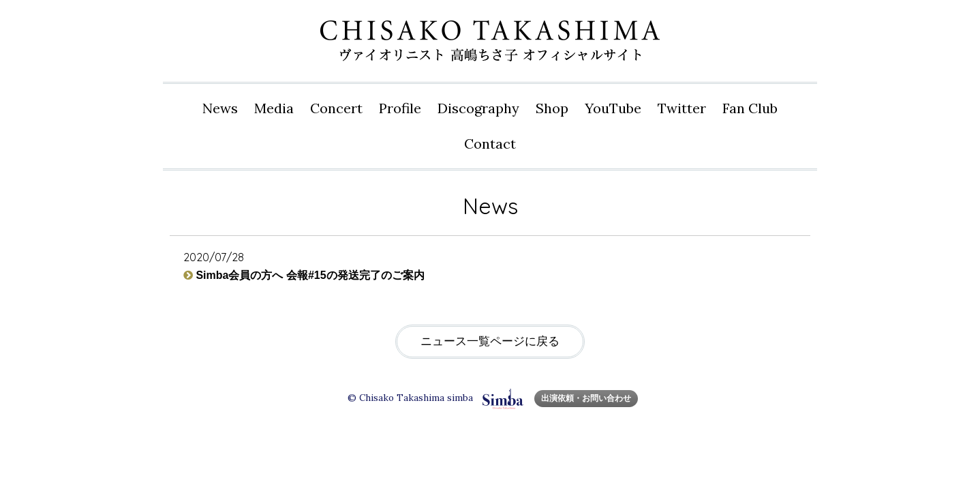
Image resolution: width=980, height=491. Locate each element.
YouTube (613, 108)
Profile (400, 108)
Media (274, 108)
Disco (478, 108)
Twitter (682, 108)
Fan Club (750, 108)
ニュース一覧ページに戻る (490, 341)
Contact (490, 144)
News (220, 108)
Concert (336, 108)
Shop (552, 108)
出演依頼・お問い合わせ (586, 398)
